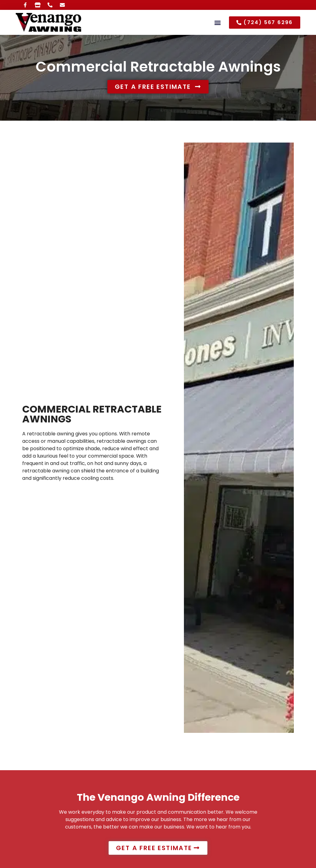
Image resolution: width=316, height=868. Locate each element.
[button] (218, 22)
